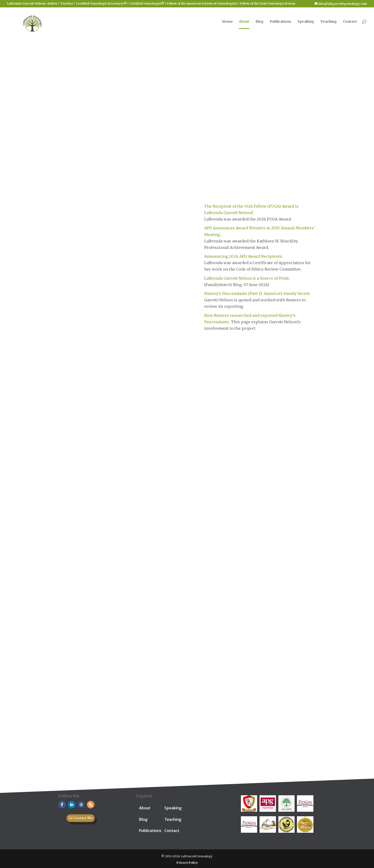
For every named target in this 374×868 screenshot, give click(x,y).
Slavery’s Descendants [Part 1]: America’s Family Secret (257, 293)
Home (227, 24)
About (244, 24)
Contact (350, 24)
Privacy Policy (187, 863)
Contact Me (83, 818)
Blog (260, 24)
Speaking (306, 24)
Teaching (329, 24)
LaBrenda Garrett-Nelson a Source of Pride (247, 278)
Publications (280, 24)
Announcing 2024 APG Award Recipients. (244, 256)
